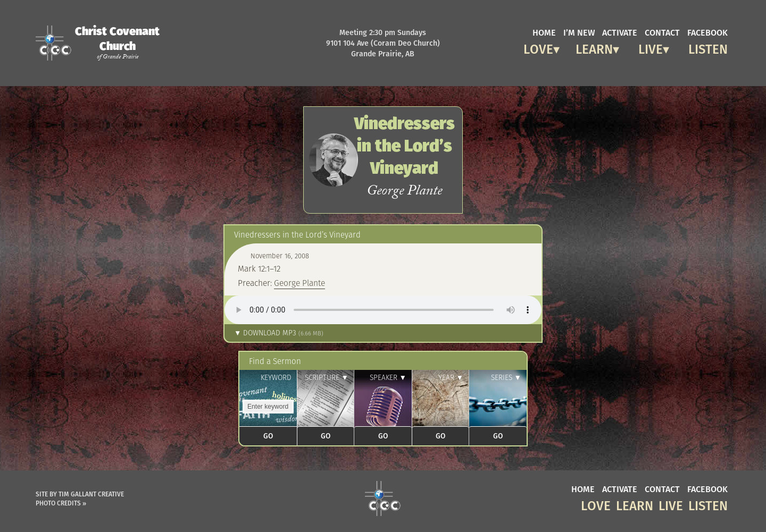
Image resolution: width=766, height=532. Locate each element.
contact (662, 32)
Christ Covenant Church (117, 43)
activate (620, 32)
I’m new (579, 32)
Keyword (276, 378)
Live (651, 48)
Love (538, 48)
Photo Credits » (61, 503)
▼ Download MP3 (279, 333)
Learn (594, 48)
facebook (707, 32)
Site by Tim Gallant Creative (80, 494)
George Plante (299, 283)
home (544, 32)
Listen (708, 48)
